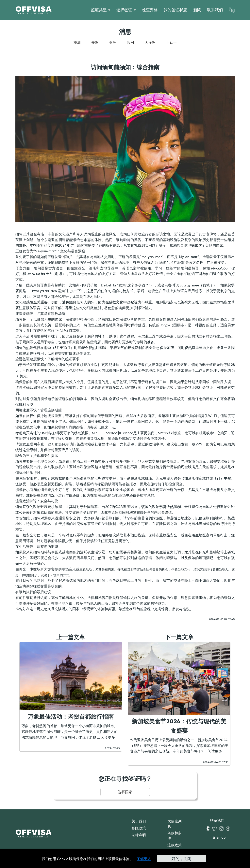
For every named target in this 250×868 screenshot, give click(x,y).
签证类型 (99, 10)
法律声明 (139, 835)
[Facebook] (229, 829)
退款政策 (175, 845)
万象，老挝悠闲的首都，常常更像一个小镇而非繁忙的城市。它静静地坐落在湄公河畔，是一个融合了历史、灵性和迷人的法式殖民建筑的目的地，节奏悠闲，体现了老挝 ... (70, 732)
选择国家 (125, 792)
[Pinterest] (209, 829)
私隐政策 (139, 828)
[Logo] (33, 10)
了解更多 (144, 859)
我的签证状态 (175, 10)
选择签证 (124, 10)
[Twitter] (216, 829)
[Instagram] (222, 829)
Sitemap (219, 837)
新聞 (197, 10)
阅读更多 (108, 737)
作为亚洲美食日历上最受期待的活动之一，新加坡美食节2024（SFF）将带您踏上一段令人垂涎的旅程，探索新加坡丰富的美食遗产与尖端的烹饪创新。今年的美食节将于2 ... (179, 746)
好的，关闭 (181, 859)
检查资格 (150, 10)
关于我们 (139, 821)
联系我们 (215, 10)
